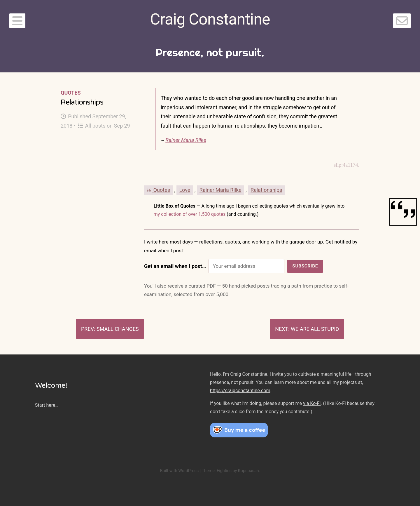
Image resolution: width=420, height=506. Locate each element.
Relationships (266, 190)
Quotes (71, 93)
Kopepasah (249, 471)
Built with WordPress (179, 471)
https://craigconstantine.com (240, 391)
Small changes (118, 329)
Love (185, 190)
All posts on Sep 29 (104, 126)
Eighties (224, 471)
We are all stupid (315, 329)
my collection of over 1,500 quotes (189, 214)
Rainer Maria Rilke (186, 140)
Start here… (47, 405)
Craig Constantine (210, 19)
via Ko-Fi (312, 403)
